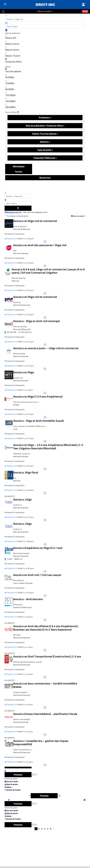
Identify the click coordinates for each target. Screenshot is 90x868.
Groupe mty (18, 378)
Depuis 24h (11, 37)
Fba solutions (19, 580)
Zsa (15, 478)
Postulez (18, 775)
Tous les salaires (13, 71)
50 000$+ (10, 77)
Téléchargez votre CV (13, 212)
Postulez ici (10, 239)
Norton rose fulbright (22, 719)
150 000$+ (11, 100)
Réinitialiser (19, 166)
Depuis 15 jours (13, 55)
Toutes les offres (13, 61)
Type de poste (45, 150)
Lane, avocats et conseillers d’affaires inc (29, 426)
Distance (45, 142)
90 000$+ (10, 88)
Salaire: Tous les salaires (45, 134)
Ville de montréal (20, 326)
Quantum (17, 302)
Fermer (19, 172)
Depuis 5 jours (12, 49)
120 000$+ (11, 94)
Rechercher (45, 178)
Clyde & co (17, 505)
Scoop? (85, 11)
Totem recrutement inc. (23, 750)
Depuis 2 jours (12, 43)
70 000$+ (10, 83)
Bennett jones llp (19, 278)
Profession (45, 118)
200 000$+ (11, 106)
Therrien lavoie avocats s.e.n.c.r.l (26, 402)
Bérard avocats (19, 354)
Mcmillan (17, 635)
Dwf (15, 251)
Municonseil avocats (21, 553)
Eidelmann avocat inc (22, 454)
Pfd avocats (18, 605)
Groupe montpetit (20, 692)
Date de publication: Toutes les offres (45, 126)
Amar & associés (20, 226)
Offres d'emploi (44, 11)
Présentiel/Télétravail (45, 158)
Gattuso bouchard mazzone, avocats (28, 662)
